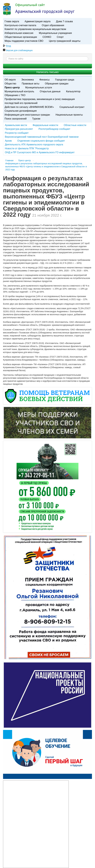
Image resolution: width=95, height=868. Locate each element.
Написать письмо (47, 72)
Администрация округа (38, 21)
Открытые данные (50, 91)
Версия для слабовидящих (19, 50)
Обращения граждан (57, 83)
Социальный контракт (72, 107)
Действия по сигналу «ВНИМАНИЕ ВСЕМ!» (29, 107)
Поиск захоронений (16, 119)
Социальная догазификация (21, 111)
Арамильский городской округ (45, 11)
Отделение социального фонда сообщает (41, 141)
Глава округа (12, 21)
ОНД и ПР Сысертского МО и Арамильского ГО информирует (40, 152)
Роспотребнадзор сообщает (54, 129)
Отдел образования (53, 25)
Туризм (36, 119)
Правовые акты (30, 83)
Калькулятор (73, 91)
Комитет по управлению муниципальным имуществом (35, 29)
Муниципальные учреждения (55, 33)
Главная (9, 160)
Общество (10, 83)
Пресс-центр (12, 87)
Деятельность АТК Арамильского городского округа (34, 144)
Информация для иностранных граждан (27, 115)
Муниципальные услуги (39, 87)
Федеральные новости (45, 125)
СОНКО (47, 37)
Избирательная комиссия (19, 33)
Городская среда (65, 80)
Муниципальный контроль (19, 91)
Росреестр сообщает (17, 133)
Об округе (10, 80)
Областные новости (75, 125)
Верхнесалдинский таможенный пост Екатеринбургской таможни (42, 137)
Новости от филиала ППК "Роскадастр (27, 148)
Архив (8, 141)
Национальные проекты (69, 115)
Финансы (45, 80)
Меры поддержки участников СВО (24, 41)
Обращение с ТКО (15, 95)
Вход (9, 46)
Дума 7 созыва (64, 21)
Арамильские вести (16, 125)
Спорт (60, 37)
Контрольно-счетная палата (20, 25)
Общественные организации (21, 37)
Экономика (28, 80)
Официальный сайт (30, 5)
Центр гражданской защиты (65, 41)
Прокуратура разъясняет (19, 129)
